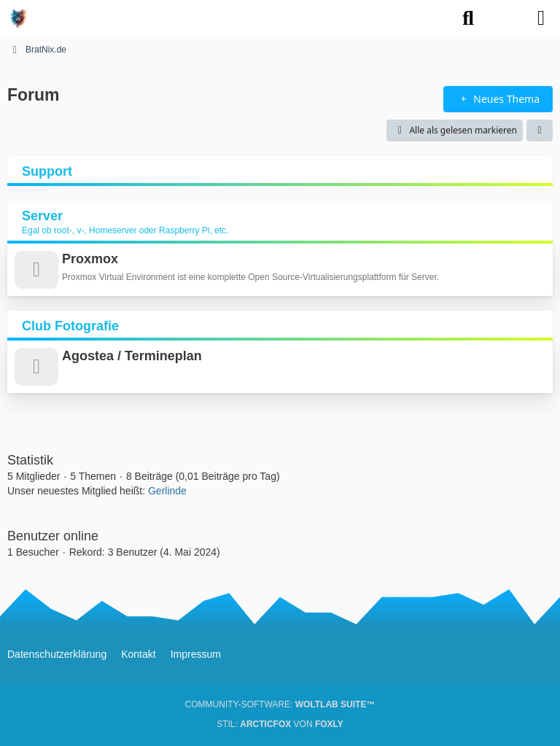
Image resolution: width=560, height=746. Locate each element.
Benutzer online (53, 536)
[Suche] (468, 18)
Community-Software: (280, 704)
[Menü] (541, 18)
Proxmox (90, 259)
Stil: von (280, 724)
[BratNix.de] (18, 18)
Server (42, 216)
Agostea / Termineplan (132, 356)
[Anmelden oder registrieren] (505, 18)
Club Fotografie (70, 326)
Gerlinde (167, 491)
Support (47, 171)
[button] (540, 131)
